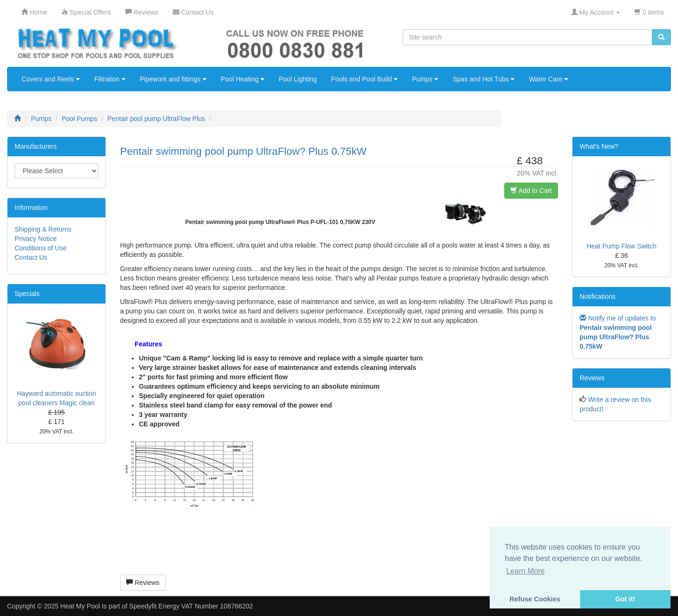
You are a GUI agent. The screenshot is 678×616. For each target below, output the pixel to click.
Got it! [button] (625, 599)
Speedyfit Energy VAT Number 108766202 (191, 606)
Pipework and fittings (173, 79)
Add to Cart (531, 191)
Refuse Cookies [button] (535, 599)
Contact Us (31, 257)
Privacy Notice (36, 239)
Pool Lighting (298, 79)
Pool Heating (243, 79)
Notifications (597, 296)
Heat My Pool (80, 606)
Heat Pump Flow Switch (622, 246)
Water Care (549, 79)
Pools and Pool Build (364, 79)
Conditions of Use (41, 248)
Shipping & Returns (43, 229)
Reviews (143, 583)
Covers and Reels (51, 79)
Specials (27, 294)
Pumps (425, 79)
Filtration (110, 79)
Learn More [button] (525, 571)
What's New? (599, 146)
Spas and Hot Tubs (484, 79)
